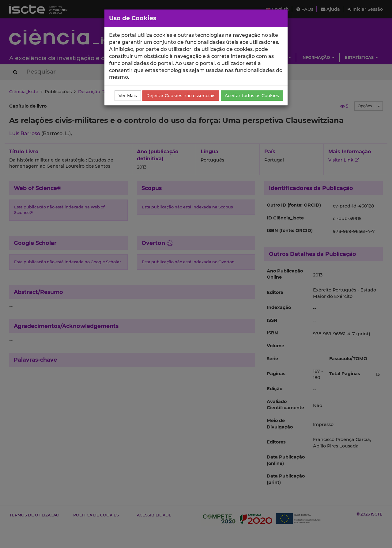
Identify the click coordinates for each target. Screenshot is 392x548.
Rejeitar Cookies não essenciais (181, 96)
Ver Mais (128, 96)
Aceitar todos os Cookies (252, 96)
